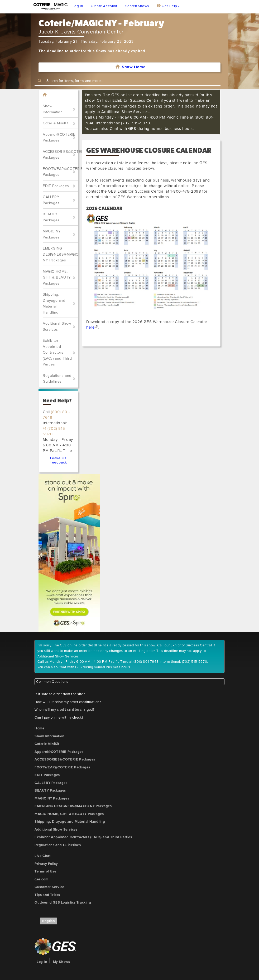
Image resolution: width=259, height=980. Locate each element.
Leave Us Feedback (58, 460)
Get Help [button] (168, 6)
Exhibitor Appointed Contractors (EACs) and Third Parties (57, 352)
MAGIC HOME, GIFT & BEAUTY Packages (57, 277)
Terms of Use (45, 871)
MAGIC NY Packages (52, 234)
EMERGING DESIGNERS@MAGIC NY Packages (60, 254)
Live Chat (42, 856)
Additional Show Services (57, 326)
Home (39, 728)
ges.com (41, 879)
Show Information (53, 109)
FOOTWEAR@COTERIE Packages (60, 172)
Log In (78, 6)
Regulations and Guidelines (57, 379)
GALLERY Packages (51, 200)
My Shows (62, 962)
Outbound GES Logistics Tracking (63, 903)
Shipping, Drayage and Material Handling (54, 303)
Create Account (104, 6)
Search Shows (137, 6)
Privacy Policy (46, 864)
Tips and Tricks (47, 895)
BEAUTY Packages (51, 217)
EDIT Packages (56, 186)
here (90, 327)
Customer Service (49, 887)
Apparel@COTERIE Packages (59, 138)
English (49, 921)
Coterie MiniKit (56, 123)
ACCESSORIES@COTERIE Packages (60, 155)
